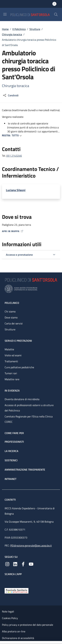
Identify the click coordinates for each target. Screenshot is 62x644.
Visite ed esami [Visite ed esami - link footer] (13, 355)
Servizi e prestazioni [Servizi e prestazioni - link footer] (18, 341)
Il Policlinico (19, 29)
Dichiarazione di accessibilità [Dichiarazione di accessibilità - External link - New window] (18, 638)
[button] (56, 14)
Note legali (8, 611)
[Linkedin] (15, 564)
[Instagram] (7, 564)
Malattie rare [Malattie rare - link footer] (12, 379)
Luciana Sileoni (16, 190)
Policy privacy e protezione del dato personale (28, 625)
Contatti (10, 500)
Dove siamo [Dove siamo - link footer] (11, 317)
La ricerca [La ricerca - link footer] (11, 451)
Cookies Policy (10, 618)
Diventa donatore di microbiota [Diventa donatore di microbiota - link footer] (22, 399)
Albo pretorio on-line (14, 631)
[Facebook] (23, 564)
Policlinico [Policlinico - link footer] (12, 303)
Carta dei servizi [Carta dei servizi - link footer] (14, 323)
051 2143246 (14, 156)
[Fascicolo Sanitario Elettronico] (17, 590)
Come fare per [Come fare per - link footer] (14, 433)
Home (5, 29)
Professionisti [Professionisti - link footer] (14, 442)
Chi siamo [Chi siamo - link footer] (10, 311)
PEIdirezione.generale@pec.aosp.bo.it (31, 545)
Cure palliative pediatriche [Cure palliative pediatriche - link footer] (19, 367)
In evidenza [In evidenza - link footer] (12, 391)
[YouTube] (31, 564)
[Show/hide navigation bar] (5, 14)
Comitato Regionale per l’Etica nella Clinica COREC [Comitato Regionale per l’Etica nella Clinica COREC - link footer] (29, 419)
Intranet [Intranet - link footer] (10, 479)
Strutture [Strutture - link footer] (10, 329)
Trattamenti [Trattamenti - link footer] (11, 361)
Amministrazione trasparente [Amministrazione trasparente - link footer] (25, 470)
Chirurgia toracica (12, 34)
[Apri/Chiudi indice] (2, 643)
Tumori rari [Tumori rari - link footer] (11, 373)
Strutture (35, 29)
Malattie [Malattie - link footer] (9, 349)
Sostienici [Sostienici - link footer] (11, 460)
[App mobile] (7, 581)
